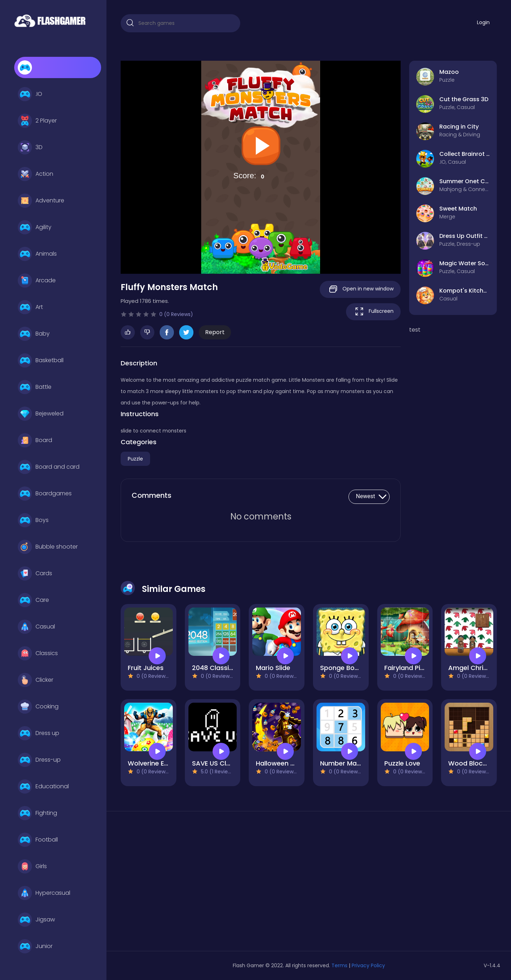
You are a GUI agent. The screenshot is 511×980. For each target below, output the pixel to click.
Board (35, 440)
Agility (35, 227)
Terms (339, 965)
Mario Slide (273, 668)
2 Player (37, 121)
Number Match (344, 763)
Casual (36, 627)
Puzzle (135, 459)
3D (30, 147)
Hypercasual (44, 893)
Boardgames (45, 494)
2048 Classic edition (224, 668)
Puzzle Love (402, 763)
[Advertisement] (180, 884)
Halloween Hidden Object (296, 763)
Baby (34, 334)
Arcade (37, 281)
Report (215, 332)
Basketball (41, 360)
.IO (30, 94)
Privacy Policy (368, 965)
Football (38, 840)
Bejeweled (41, 414)
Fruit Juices (146, 668)
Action (35, 174)
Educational (43, 786)
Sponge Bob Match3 (352, 668)
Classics (38, 653)
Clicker (35, 680)
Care (33, 600)
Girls (32, 866)
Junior (35, 946)
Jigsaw (36, 920)
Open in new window (360, 289)
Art (30, 307)
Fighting (37, 813)
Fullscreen (373, 312)
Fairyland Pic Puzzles (417, 668)
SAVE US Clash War (222, 763)
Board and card (49, 467)
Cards (35, 573)
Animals (37, 254)
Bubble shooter (48, 547)
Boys (33, 520)
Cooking (38, 707)
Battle (35, 387)
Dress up (39, 733)
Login (483, 22)
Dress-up (39, 760)
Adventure (41, 201)
